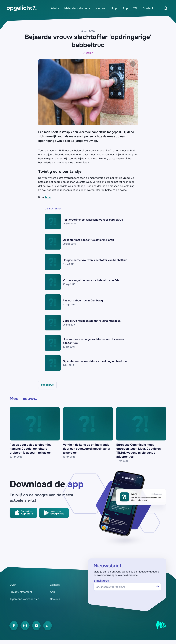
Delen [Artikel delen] (88, 53)
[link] (22, 8)
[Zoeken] (166, 8)
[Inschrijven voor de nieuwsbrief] (158, 587)
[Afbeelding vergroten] (133, 64)
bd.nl (48, 197)
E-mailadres (101, 581)
